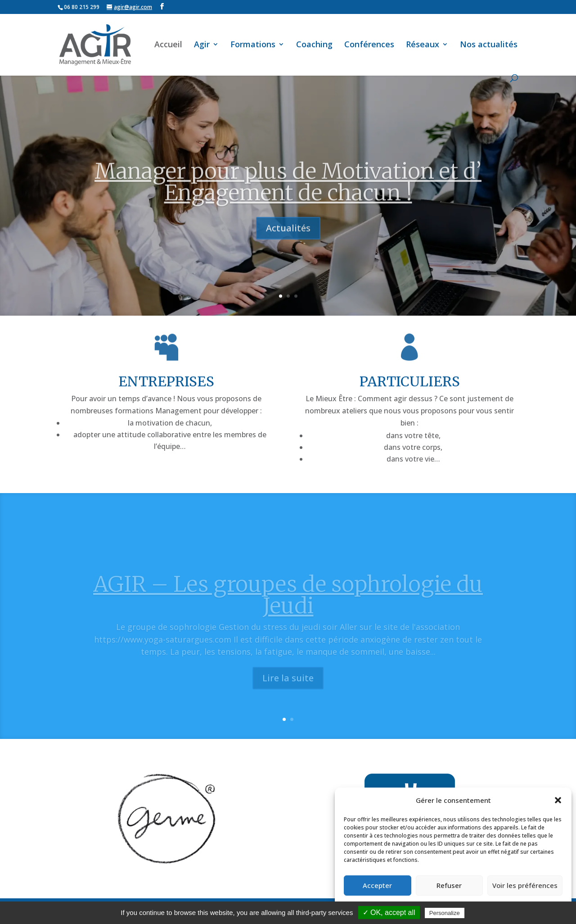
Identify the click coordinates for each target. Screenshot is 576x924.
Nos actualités (489, 45)
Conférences (369, 45)
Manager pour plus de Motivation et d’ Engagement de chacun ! (288, 199)
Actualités (288, 246)
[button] (558, 800)
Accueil (168, 45)
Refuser (449, 885)
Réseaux (423, 45)
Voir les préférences (525, 885)
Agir (202, 45)
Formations (253, 45)
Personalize (445, 913)
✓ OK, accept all (389, 913)
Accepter (377, 885)
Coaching (314, 45)
